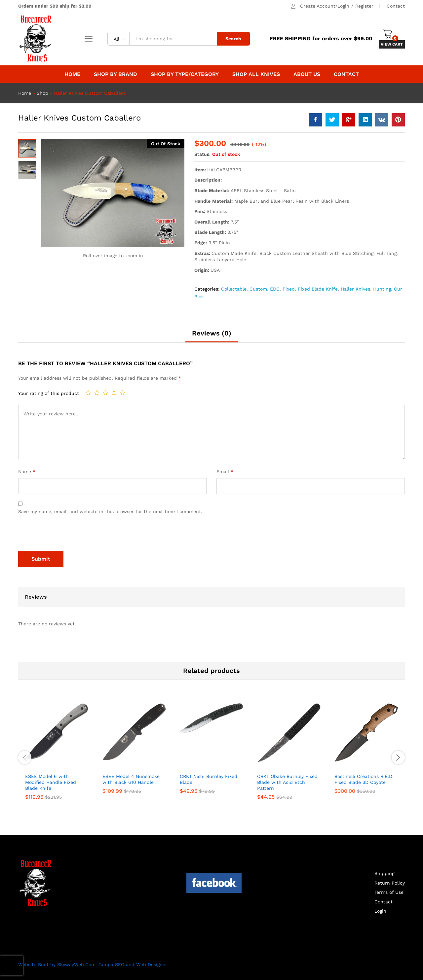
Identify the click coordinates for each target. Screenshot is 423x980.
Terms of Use (389, 892)
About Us (307, 74)
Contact (396, 6)
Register (364, 6)
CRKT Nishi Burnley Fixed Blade (209, 779)
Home (72, 74)
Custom (258, 289)
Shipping (384, 873)
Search (233, 39)
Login (380, 911)
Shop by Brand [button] (115, 74)
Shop (42, 93)
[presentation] (68, 535)
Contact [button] (346, 74)
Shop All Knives (256, 74)
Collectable (234, 289)
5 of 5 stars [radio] (123, 393)
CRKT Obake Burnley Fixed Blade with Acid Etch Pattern (287, 782)
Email (225, 472)
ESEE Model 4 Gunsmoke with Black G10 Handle (131, 779)
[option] (57, 757)
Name (27, 472)
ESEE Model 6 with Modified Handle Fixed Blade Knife (51, 782)
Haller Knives (355, 289)
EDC (275, 289)
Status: (202, 154)
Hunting (382, 289)
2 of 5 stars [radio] (97, 393)
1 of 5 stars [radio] (88, 393)
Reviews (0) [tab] (212, 333)
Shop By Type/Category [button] (185, 74)
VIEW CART (392, 44)
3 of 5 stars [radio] (105, 393)
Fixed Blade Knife (318, 289)
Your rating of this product (49, 393)
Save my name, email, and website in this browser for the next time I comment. (110, 511)
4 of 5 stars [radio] (114, 393)
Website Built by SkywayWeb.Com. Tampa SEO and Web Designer (93, 964)
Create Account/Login (325, 6)
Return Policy (390, 883)
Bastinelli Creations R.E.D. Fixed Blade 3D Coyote (364, 779)
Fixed (289, 289)
